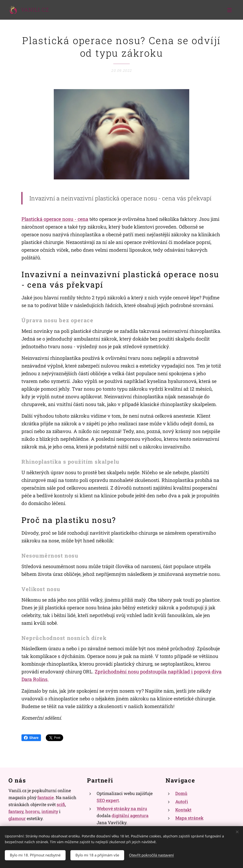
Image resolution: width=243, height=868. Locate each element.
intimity (50, 811)
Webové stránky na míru (122, 809)
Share (31, 738)
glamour (17, 818)
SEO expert (108, 800)
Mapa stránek (189, 818)
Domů (181, 793)
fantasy (16, 811)
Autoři (182, 802)
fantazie (46, 797)
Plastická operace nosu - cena (55, 219)
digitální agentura (130, 815)
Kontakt (183, 810)
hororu (32, 811)
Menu (229, 10)
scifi (61, 804)
